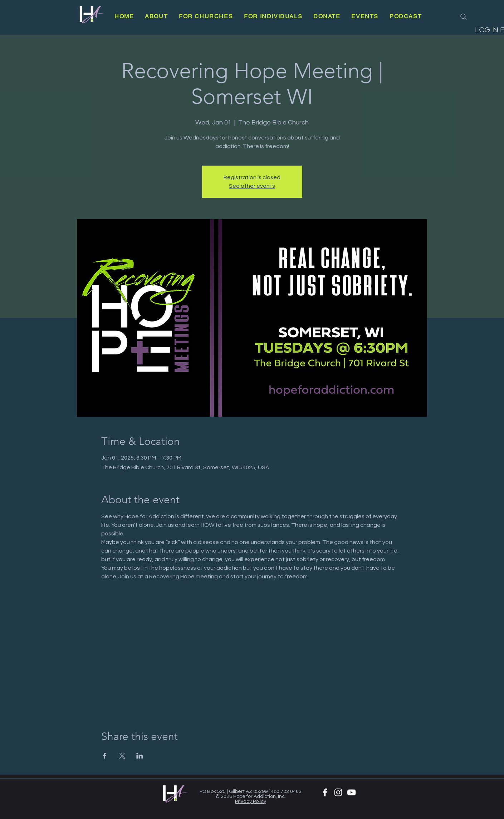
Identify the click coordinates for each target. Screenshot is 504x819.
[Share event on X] (122, 756)
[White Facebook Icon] (325, 792)
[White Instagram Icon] (338, 792)
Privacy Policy (251, 801)
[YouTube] (351, 792)
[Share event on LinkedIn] (140, 756)
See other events (252, 186)
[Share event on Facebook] (105, 756)
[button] (156, 16)
